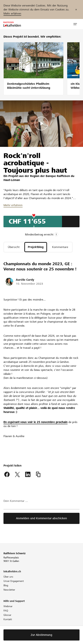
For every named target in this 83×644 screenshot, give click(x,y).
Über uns (8, 577)
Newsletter (9, 590)
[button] (75, 24)
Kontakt (8, 619)
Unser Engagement (14, 581)
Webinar (8, 606)
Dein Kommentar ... (16, 501)
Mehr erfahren (12, 13)
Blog (6, 585)
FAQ (6, 611)
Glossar (7, 615)
